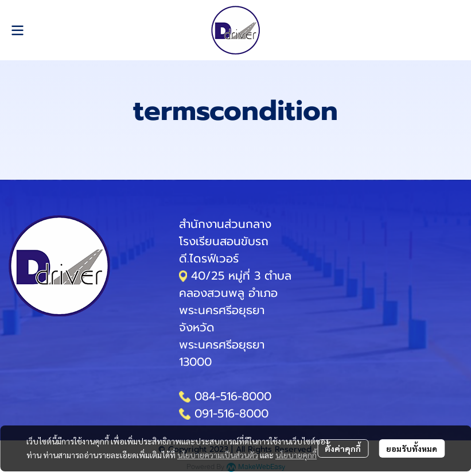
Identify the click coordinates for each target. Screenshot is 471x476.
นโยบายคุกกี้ (296, 455)
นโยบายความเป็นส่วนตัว (218, 455)
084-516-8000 (233, 396)
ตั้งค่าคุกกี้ (343, 448)
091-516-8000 (231, 413)
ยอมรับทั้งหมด (412, 448)
